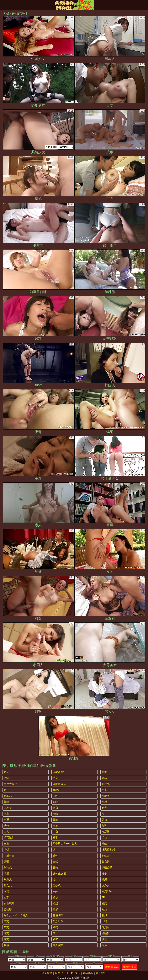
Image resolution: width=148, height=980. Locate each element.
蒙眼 (6, 802)
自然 (55, 861)
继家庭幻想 (108, 850)
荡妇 (104, 820)
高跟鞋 (57, 790)
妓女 (104, 939)
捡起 (55, 903)
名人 (6, 832)
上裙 (104, 921)
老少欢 (57, 885)
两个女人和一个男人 (16, 915)
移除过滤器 (129, 967)
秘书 (104, 790)
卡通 (6, 820)
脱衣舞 (106, 861)
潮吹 (104, 844)
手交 (55, 778)
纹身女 (106, 885)
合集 (6, 844)
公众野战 (58, 921)
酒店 (55, 808)
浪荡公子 (107, 867)
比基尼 (8, 796)
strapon (106, 856)
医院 (55, 802)
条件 (57, 973)
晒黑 (104, 879)
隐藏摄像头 (59, 784)
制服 (104, 915)
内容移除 (88, 973)
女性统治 (9, 903)
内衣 (55, 832)
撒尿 (55, 909)
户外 (55, 891)
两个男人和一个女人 (65, 844)
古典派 (106, 927)
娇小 (55, 897)
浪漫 (6, 873)
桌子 (104, 873)
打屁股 (106, 832)
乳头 (55, 867)
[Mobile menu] (3, 5)
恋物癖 (8, 909)
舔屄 (55, 939)
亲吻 (55, 814)
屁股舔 (106, 784)
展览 (6, 891)
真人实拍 (58, 945)
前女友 (8, 885)
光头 (6, 772)
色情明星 (58, 915)
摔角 (104, 945)
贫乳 (104, 826)
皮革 (55, 826)
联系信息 (47, 973)
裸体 (55, 856)
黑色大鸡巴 (10, 784)
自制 (55, 796)
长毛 (55, 838)
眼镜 (6, 945)
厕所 (104, 909)
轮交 (6, 939)
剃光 (104, 808)
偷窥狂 (106, 933)
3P (103, 897)
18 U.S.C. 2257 (71, 973)
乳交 (104, 903)
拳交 (6, 927)
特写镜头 (9, 838)
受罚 (55, 927)
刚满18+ (107, 891)
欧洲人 (8, 879)
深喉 (6, 861)
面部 (6, 897)
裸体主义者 (59, 873)
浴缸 (6, 778)
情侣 (6, 850)
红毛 (104, 772)
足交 (6, 933)
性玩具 (106, 796)
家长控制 (101, 973)
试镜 (6, 826)
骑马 (104, 778)
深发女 (8, 808)
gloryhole (58, 772)
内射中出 (9, 856)
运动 (104, 838)
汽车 (6, 814)
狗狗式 (8, 867)
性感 (104, 802)
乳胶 (55, 820)
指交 (6, 921)
